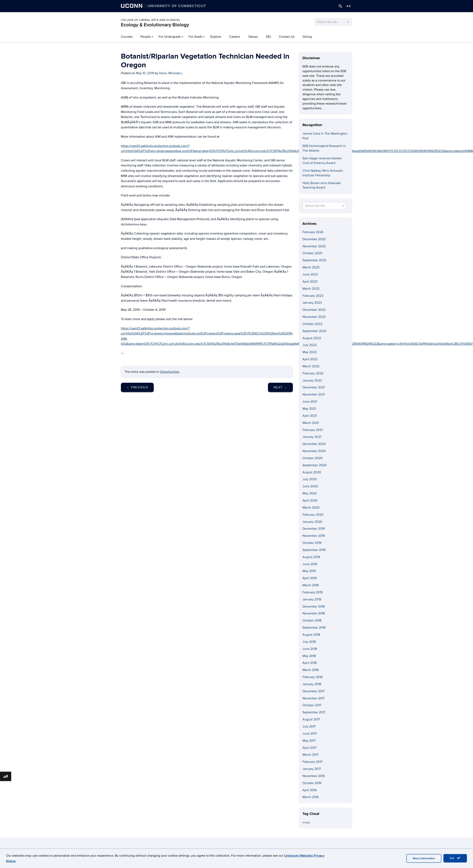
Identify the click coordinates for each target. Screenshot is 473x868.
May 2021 (309, 409)
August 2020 (312, 472)
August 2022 (312, 338)
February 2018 (312, 677)
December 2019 (314, 529)
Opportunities (169, 372)
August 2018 (311, 635)
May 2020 (310, 493)
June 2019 (310, 564)
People (146, 37)
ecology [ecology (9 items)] (306, 822)
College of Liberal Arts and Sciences (150, 20)
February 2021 (312, 430)
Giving (307, 37)
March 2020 (311, 508)
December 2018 (314, 607)
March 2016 (311, 797)
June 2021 (310, 402)
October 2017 (312, 705)
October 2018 (312, 620)
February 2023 (313, 296)
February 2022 (313, 373)
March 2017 (310, 755)
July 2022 (310, 345)
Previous (137, 387)
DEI (268, 37)
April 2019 (310, 578)
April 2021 (310, 416)
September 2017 (314, 712)
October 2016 (312, 783)
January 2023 (312, 303)
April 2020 (310, 500)
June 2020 (310, 486)
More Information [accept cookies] (424, 858)
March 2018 (311, 670)
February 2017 (312, 762)
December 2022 (314, 310)
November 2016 (314, 776)
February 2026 (313, 232)
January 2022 (312, 380)
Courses (127, 37)
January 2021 (312, 437)
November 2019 (314, 536)
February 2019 (312, 592)
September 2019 (314, 550)
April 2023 (310, 282)
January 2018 (312, 684)
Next (280, 387)
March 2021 (311, 423)
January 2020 (312, 522)
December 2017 (313, 691)
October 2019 (312, 543)
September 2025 (314, 260)
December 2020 (314, 444)
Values (253, 37)
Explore (216, 37)
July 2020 (310, 479)
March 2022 (311, 366)
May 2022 (310, 352)
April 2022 (310, 359)
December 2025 (314, 239)
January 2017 (312, 769)
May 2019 (309, 571)
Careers (235, 37)
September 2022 (314, 331)
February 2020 (313, 515)
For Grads (195, 37)
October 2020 (312, 458)
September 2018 (314, 628)
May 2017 (309, 741)
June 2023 (310, 274)
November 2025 (314, 246)
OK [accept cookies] (455, 858)
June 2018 (310, 649)
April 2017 (309, 748)
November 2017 (313, 698)
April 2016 (310, 790)
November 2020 (314, 451)
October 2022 (312, 324)
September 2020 (314, 465)
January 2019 (312, 599)
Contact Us (287, 37)
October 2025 (312, 253)
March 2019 (311, 585)
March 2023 (311, 289)
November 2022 (314, 317)
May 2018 (309, 656)
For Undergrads (170, 37)
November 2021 (314, 394)
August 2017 (311, 719)
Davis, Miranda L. (171, 73)
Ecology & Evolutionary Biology (155, 25)
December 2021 (314, 387)
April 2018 (310, 663)
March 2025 (311, 267)
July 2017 (309, 727)
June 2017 (310, 734)
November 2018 (314, 613)
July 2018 (309, 642)
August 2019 (311, 557)
